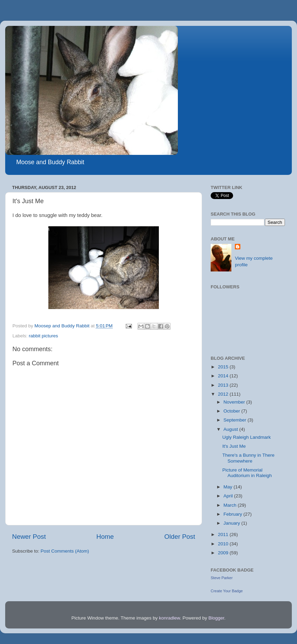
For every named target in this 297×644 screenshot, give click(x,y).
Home (105, 537)
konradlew (169, 618)
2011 (224, 534)
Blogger (217, 618)
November (235, 402)
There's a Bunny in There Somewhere (248, 458)
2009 (224, 553)
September (236, 420)
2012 (224, 394)
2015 (224, 367)
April (229, 496)
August (231, 429)
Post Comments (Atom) (65, 551)
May (228, 487)
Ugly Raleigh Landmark (247, 437)
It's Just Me (234, 446)
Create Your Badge (227, 591)
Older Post (180, 537)
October (232, 411)
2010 (224, 544)
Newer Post (29, 537)
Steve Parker (222, 578)
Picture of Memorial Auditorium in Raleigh (247, 473)
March (231, 505)
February (233, 514)
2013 (224, 385)
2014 (224, 376)
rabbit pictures (43, 336)
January (232, 523)
